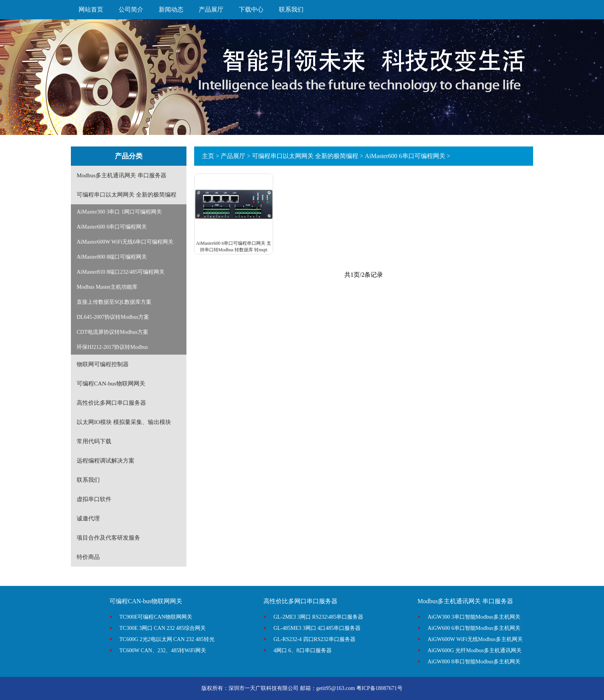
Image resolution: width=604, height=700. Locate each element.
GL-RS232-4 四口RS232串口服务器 (315, 639)
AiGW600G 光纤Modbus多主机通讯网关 (475, 650)
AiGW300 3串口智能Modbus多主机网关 (474, 617)
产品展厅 (211, 9)
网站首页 (91, 9)
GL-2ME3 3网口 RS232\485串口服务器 (318, 617)
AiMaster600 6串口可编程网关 (405, 156)
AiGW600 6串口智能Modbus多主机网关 (474, 628)
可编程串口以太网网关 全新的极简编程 (305, 156)
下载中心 (251, 9)
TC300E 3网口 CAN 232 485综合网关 (163, 628)
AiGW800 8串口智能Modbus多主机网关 (474, 662)
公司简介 (131, 9)
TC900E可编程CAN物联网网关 (156, 617)
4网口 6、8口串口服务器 (303, 650)
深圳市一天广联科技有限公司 (263, 688)
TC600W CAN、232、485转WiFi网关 (163, 650)
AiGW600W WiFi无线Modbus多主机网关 (475, 639)
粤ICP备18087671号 (379, 688)
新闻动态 (171, 9)
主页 (208, 156)
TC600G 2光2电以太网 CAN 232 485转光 (167, 639)
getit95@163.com (336, 688)
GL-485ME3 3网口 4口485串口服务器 (317, 628)
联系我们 (291, 9)
